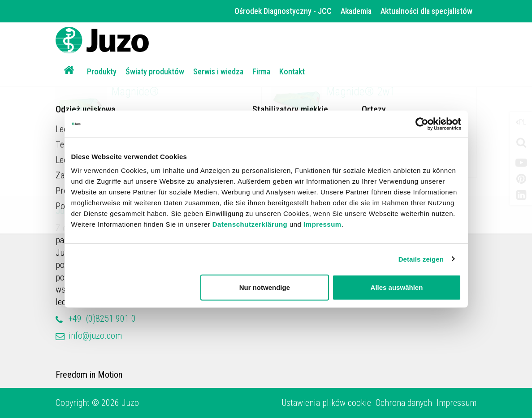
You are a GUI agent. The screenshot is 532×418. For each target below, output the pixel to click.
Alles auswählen (397, 287)
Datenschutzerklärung (250, 224)
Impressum (322, 224)
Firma (261, 71)
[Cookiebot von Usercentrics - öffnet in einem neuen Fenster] (422, 124)
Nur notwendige (265, 287)
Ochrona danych (404, 403)
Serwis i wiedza (218, 71)
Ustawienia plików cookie (326, 403)
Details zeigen (421, 259)
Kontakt (292, 71)
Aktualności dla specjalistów (426, 11)
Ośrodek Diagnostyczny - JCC (283, 11)
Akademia (356, 11)
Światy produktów (155, 71)
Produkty (102, 71)
